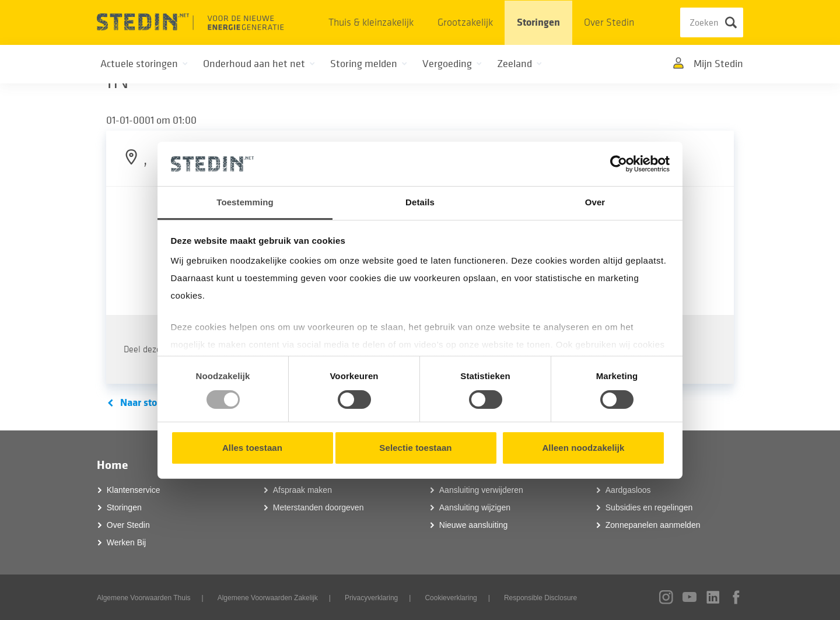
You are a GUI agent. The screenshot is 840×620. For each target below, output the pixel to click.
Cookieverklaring (451, 598)
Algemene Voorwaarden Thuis (144, 598)
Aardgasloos (628, 490)
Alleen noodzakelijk (583, 448)
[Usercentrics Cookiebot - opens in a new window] (619, 164)
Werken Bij (126, 542)
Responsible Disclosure (540, 598)
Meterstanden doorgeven (318, 507)
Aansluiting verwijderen (481, 490)
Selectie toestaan (415, 448)
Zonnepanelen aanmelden (653, 525)
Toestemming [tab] (245, 202)
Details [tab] (420, 202)
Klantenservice (134, 490)
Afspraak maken (302, 490)
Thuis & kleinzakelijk (371, 22)
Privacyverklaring (371, 598)
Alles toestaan (252, 448)
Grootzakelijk (465, 22)
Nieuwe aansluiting (474, 525)
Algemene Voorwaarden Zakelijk (268, 598)
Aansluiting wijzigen (475, 507)
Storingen (538, 22)
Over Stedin (609, 22)
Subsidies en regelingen (649, 507)
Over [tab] (595, 202)
